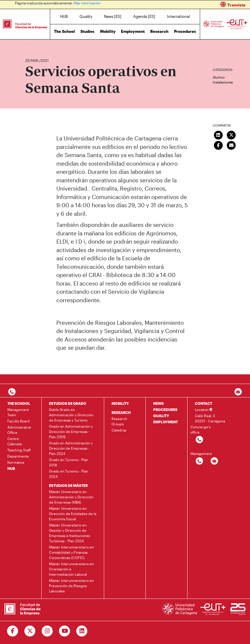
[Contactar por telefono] (12, 392)
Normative (16, 462)
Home (30, 43)
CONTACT (203, 403)
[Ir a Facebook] (13, 631)
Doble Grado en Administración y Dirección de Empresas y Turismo (71, 415)
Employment (133, 31)
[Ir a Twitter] (30, 631)
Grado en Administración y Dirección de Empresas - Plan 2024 (71, 448)
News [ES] (113, 16)
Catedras (119, 430)
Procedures (185, 31)
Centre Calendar (15, 441)
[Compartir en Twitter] (231, 135)
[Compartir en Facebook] (218, 145)
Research (159, 31)
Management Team (18, 412)
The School (64, 31)
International (178, 16)
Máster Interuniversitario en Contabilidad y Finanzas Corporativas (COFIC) (71, 552)
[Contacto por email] (238, 392)
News (41, 43)
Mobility (108, 31)
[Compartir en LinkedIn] (218, 135)
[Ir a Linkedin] (82, 631)
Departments (18, 456)
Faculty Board (18, 421)
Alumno (219, 77)
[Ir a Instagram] (47, 631)
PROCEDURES (165, 409)
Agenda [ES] (144, 16)
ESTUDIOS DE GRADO (68, 403)
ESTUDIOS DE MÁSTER (68, 485)
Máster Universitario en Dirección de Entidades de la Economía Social (73, 514)
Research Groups (119, 421)
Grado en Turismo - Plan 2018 (69, 462)
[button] (190, 5)
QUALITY (161, 416)
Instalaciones (223, 82)
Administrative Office (19, 430)
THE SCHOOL (19, 403)
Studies (87, 31)
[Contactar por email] (214, 461)
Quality (86, 16)
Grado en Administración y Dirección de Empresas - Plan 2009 (71, 431)
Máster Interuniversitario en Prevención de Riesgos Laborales (71, 586)
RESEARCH (121, 412)
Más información (87, 3)
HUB (64, 16)
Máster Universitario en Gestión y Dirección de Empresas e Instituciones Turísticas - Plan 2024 (70, 533)
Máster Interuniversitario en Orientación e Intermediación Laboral (71, 569)
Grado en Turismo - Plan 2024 (69, 474)
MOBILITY (120, 403)
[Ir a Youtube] (65, 631)
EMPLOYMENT (165, 422)
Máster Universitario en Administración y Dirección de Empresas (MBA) (71, 497)
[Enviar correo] (231, 145)
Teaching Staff (19, 450)
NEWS (158, 403)
